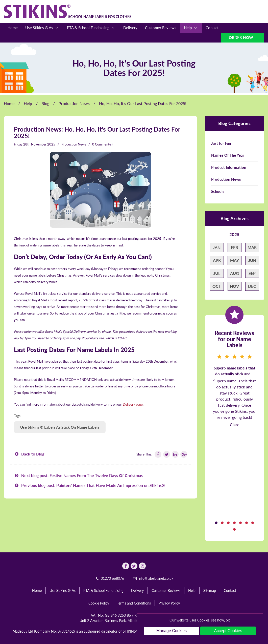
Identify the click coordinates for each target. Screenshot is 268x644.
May (235, 260)
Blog (45, 103)
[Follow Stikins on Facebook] (158, 454)
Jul (217, 273)
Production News (74, 103)
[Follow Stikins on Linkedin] (175, 454)
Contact (212, 28)
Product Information (229, 167)
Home (13, 28)
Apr (217, 260)
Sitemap (210, 590)
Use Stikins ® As (42, 28)
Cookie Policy (99, 603)
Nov (234, 286)
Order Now (241, 37)
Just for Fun (221, 143)
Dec (252, 286)
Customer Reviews (161, 28)
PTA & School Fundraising (91, 28)
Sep (252, 273)
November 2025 (43, 144)
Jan (217, 247)
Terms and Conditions (134, 603)
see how (218, 620)
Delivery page (133, 404)
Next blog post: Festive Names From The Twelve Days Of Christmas (78, 475)
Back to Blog (29, 454)
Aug (235, 273)
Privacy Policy (169, 603)
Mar (252, 247)
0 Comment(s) (102, 144)
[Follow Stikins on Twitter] (166, 454)
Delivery (130, 28)
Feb (235, 247)
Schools (218, 191)
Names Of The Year (228, 155)
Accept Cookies (228, 631)
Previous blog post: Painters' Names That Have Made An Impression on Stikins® (89, 485)
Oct (217, 286)
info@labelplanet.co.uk (153, 578)
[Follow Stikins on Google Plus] (183, 454)
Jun (252, 260)
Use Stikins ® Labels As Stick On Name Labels (60, 427)
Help (191, 28)
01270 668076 (109, 578)
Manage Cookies (172, 631)
